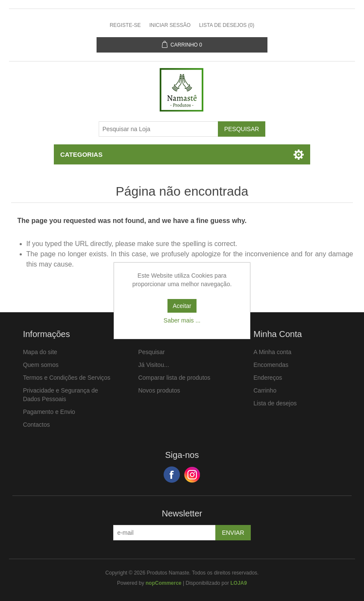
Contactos (37, 425)
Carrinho (265, 390)
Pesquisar (151, 352)
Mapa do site (40, 352)
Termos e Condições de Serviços (67, 378)
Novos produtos (159, 390)
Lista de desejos (275, 403)
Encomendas (271, 365)
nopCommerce (164, 583)
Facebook (172, 475)
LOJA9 (239, 583)
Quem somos (41, 365)
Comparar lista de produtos (174, 378)
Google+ (192, 475)
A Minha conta (272, 352)
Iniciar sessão (170, 25)
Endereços (268, 378)
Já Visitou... (153, 365)
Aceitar (182, 306)
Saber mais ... (182, 320)
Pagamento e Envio (49, 412)
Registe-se (125, 25)
